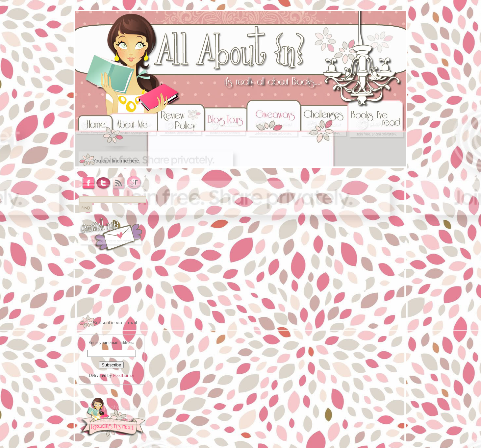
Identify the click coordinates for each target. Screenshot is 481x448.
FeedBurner (123, 375)
